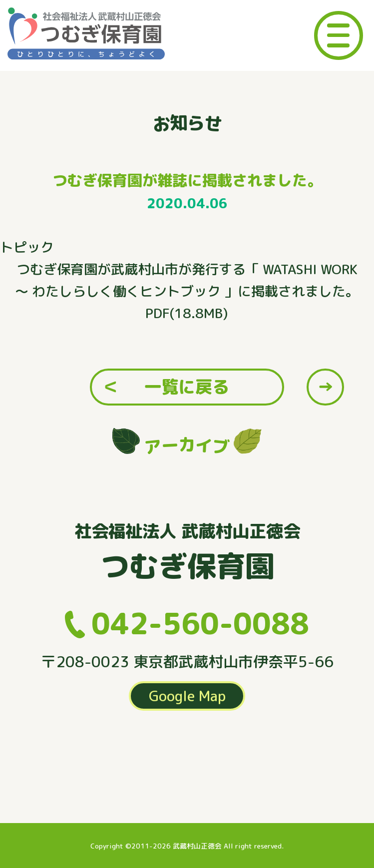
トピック (27, 247)
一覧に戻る (187, 387)
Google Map (187, 696)
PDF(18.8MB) (187, 313)
